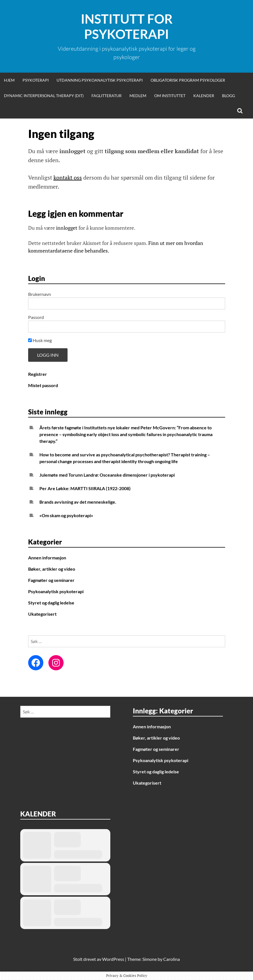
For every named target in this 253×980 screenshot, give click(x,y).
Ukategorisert (42, 614)
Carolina (172, 959)
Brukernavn (40, 294)
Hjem (9, 80)
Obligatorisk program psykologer (188, 80)
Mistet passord (43, 385)
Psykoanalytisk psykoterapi (56, 591)
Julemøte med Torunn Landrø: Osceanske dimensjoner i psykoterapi (107, 475)
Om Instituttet (170, 96)
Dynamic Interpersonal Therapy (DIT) (44, 96)
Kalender (204, 96)
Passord (36, 317)
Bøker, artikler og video (52, 569)
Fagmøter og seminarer (51, 580)
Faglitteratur (107, 96)
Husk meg (40, 340)
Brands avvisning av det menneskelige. (78, 502)
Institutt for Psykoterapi (127, 26)
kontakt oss (68, 178)
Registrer (38, 374)
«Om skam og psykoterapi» (66, 515)
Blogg (229, 96)
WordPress (113, 959)
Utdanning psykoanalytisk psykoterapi (100, 80)
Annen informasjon (47, 558)
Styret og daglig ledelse (51, 603)
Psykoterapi (36, 80)
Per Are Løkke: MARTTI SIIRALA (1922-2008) (85, 488)
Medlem (138, 96)
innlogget (67, 228)
